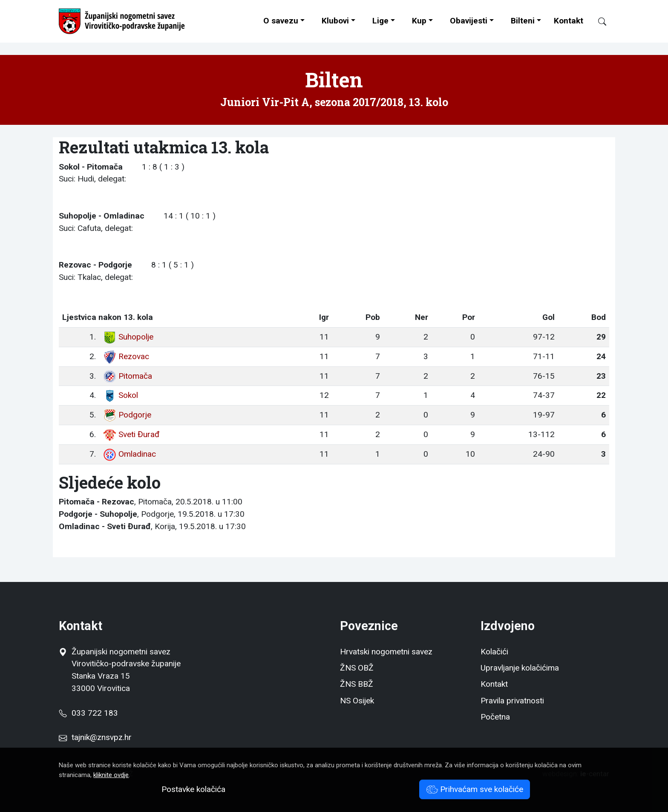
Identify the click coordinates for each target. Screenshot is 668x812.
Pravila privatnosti (512, 701)
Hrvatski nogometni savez (386, 652)
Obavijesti (469, 21)
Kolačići (494, 652)
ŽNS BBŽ (357, 684)
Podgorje (127, 415)
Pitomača (127, 376)
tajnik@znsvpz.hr (102, 737)
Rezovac (126, 356)
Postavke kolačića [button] (193, 789)
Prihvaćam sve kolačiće (475, 789)
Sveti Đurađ (131, 434)
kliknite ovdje (111, 775)
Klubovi (335, 21)
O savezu (281, 21)
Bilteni (523, 21)
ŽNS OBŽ (357, 668)
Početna (495, 717)
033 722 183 (88, 713)
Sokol (120, 395)
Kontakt (569, 21)
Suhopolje (128, 337)
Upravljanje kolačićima (520, 668)
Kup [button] (419, 21)
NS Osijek (357, 701)
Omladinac (129, 454)
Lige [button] (380, 21)
